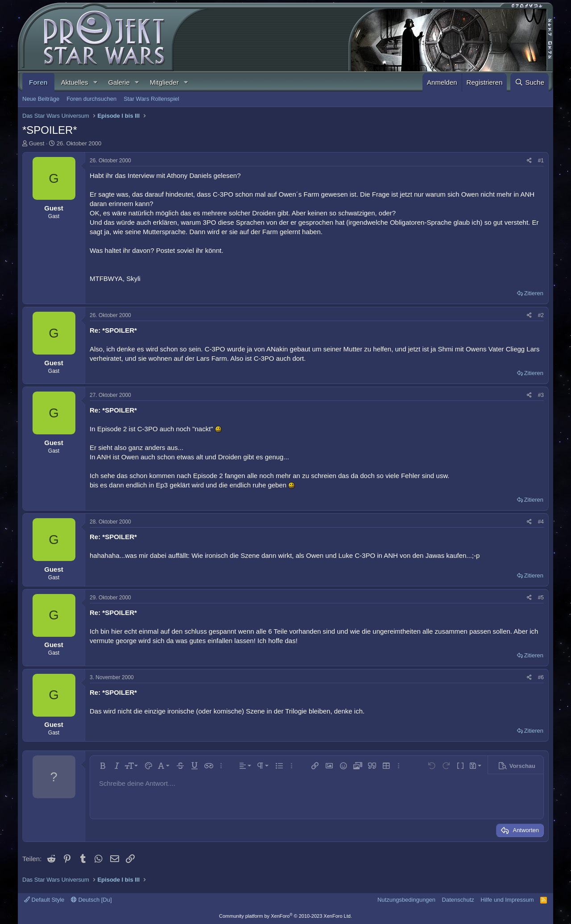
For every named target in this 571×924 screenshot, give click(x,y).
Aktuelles (75, 82)
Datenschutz (458, 900)
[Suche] (530, 82)
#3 (541, 395)
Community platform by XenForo (285, 916)
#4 (541, 522)
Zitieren (534, 293)
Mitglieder (164, 82)
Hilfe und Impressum (507, 900)
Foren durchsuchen (91, 99)
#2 (541, 315)
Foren (38, 82)
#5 (541, 598)
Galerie (119, 82)
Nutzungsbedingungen (406, 900)
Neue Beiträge (41, 99)
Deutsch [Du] (91, 900)
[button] (95, 82)
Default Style (44, 900)
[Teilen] (529, 161)
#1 (541, 161)
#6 (541, 677)
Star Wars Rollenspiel (151, 99)
